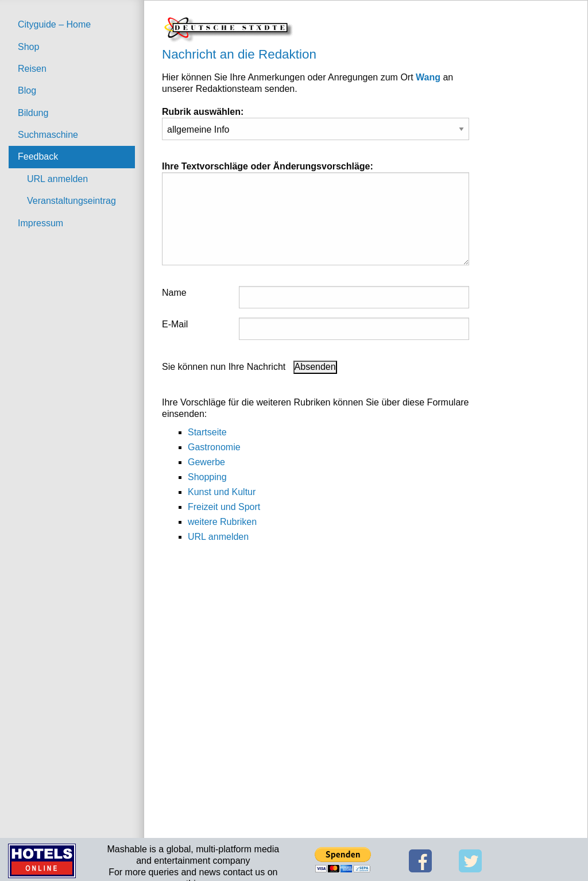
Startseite (207, 432)
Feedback (38, 157)
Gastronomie (214, 447)
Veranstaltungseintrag (71, 201)
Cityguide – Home (54, 24)
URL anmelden (57, 179)
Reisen (32, 69)
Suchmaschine (48, 135)
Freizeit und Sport (224, 507)
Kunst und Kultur (222, 492)
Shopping (207, 477)
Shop (28, 47)
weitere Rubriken (222, 522)
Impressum (40, 223)
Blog (27, 90)
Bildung (33, 113)
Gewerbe (206, 462)
